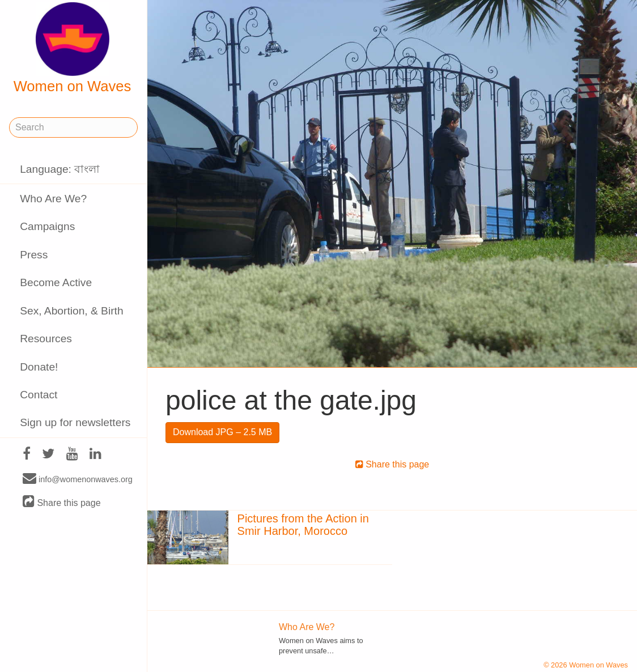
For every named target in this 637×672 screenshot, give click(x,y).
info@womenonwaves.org (78, 479)
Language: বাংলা (60, 169)
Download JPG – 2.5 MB (222, 432)
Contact (39, 395)
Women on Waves (73, 48)
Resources (46, 339)
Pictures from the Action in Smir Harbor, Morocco (303, 525)
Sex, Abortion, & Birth (71, 311)
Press (34, 255)
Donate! (39, 367)
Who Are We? (53, 199)
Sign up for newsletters (75, 422)
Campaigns (47, 226)
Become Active (56, 282)
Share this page (62, 502)
